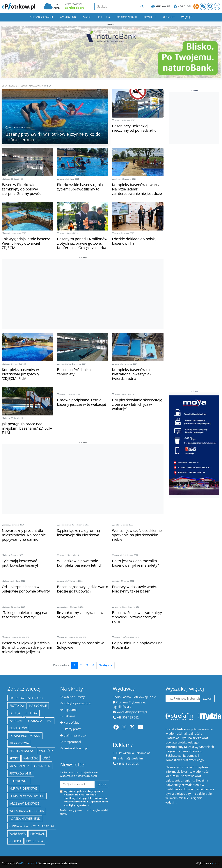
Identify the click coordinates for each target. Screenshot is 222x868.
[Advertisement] (83, 285)
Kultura (104, 17)
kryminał (37, 834)
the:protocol (72, 742)
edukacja (35, 721)
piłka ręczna (19, 743)
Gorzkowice (19, 781)
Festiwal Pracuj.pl (76, 748)
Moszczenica (19, 766)
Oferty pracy (72, 729)
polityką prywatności (78, 805)
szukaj (207, 698)
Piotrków (17, 706)
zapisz (102, 784)
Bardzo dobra (75, 8)
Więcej (185, 17)
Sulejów (31, 713)
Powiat (149, 17)
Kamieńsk (31, 758)
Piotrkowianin (21, 773)
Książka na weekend (25, 819)
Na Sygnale (38, 706)
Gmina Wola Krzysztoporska (32, 826)
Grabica (15, 841)
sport (14, 758)
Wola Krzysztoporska (27, 811)
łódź (46, 758)
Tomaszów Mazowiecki (27, 796)
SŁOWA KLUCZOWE (31, 86)
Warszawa (17, 834)
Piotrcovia (35, 841)
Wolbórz (46, 751)
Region (167, 17)
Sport (87, 17)
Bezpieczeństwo (22, 751)
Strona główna (42, 17)
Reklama (70, 716)
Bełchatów (18, 728)
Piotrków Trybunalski (27, 698)
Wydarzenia (68, 17)
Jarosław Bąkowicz (24, 804)
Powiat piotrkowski (25, 736)
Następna (105, 665)
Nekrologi (183, 6)
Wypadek (16, 721)
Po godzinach (127, 17)
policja (15, 713)
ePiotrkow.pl (9, 86)
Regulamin (71, 710)
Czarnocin (42, 766)
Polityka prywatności (78, 703)
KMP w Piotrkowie (23, 788)
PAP (50, 721)
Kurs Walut (160, 6)
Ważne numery (74, 697)
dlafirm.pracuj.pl (75, 735)
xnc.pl (216, 863)
